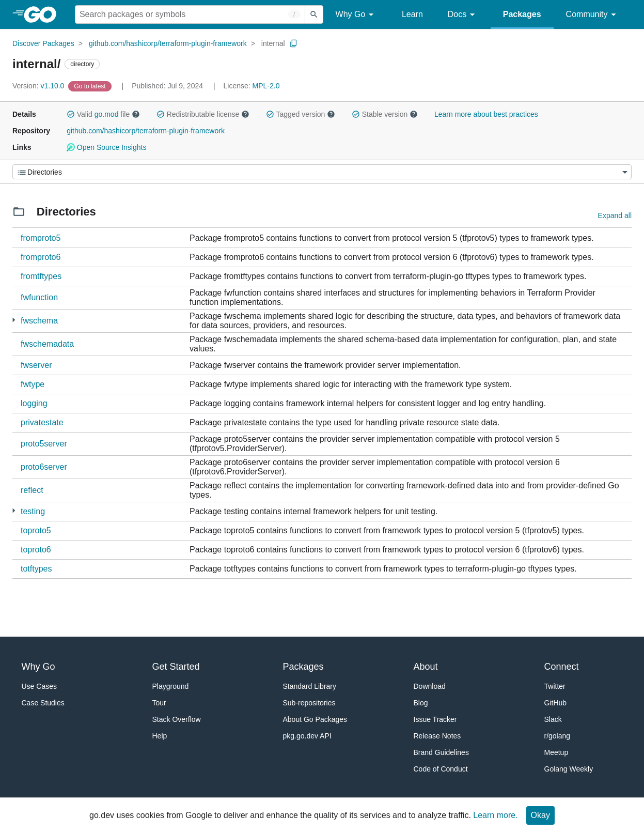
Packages (522, 14)
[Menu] (322, 172)
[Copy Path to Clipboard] (294, 43)
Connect (562, 667)
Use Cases (39, 686)
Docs (463, 15)
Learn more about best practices (486, 114)
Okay (540, 815)
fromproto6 (41, 257)
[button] (71, 114)
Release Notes (437, 736)
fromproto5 (41, 238)
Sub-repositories (309, 703)
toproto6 (36, 550)
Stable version (385, 114)
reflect (32, 490)
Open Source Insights (106, 147)
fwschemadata (47, 344)
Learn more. (495, 815)
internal (273, 43)
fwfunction (39, 297)
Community (593, 15)
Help (160, 736)
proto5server (44, 444)
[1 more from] (14, 320)
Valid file (103, 114)
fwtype (33, 384)
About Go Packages (315, 719)
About (426, 667)
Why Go (356, 15)
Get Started (176, 667)
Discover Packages (43, 43)
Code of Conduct (441, 769)
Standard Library (310, 686)
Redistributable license (203, 114)
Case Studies (43, 703)
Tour (159, 703)
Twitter (555, 686)
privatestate (42, 422)
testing (33, 511)
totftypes (36, 569)
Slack (553, 719)
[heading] (44, 14)
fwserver (36, 365)
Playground (171, 686)
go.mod (107, 114)
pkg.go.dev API (307, 736)
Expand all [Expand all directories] (615, 215)
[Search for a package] (190, 14)
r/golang (557, 736)
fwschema (39, 321)
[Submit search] (314, 14)
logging (34, 403)
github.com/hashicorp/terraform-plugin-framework (168, 43)
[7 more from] (14, 511)
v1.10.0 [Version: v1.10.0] (39, 86)
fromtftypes (41, 276)
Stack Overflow (177, 719)
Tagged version (301, 114)
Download (430, 686)
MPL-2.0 (266, 86)
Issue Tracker (435, 719)
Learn (412, 14)
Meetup (556, 752)
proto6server (44, 467)
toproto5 (36, 530)
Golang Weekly (569, 769)
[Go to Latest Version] (91, 86)
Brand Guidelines (441, 752)
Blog (421, 703)
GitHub (556, 703)
